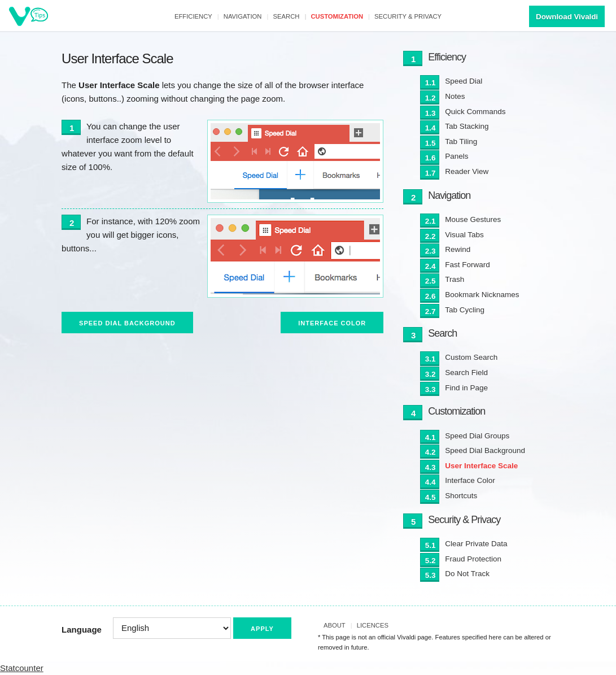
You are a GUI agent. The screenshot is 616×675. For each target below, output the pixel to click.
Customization (337, 16)
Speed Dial (464, 81)
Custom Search (471, 357)
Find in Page (466, 388)
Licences (373, 625)
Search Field (466, 373)
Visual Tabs (464, 235)
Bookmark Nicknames (482, 295)
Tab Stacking (467, 126)
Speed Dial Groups (477, 436)
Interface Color (332, 323)
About (335, 625)
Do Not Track (467, 574)
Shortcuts (461, 496)
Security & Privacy (408, 16)
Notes (455, 96)
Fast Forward (468, 265)
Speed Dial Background (127, 323)
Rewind (458, 249)
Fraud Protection (473, 559)
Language (82, 630)
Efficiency (193, 16)
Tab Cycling (465, 310)
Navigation (243, 16)
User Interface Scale (481, 466)
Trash (455, 279)
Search (287, 16)
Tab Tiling (461, 141)
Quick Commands (475, 112)
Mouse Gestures (473, 219)
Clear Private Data (476, 544)
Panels (456, 156)
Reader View (467, 171)
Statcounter (22, 668)
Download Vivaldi (567, 17)
